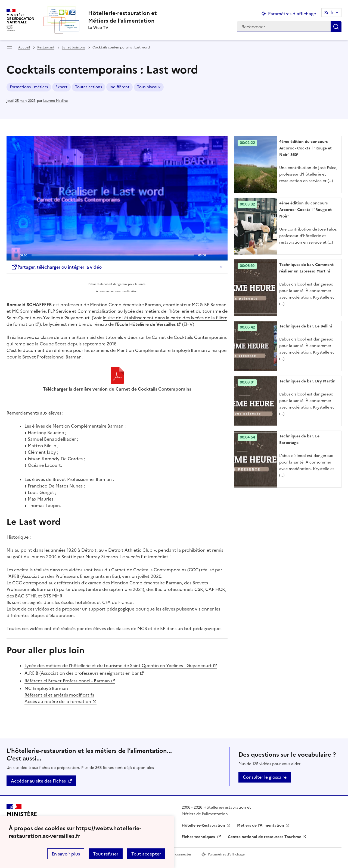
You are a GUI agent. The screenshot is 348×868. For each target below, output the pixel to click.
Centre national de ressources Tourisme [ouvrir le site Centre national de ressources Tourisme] (265, 837)
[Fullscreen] (220, 255)
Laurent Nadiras (56, 101)
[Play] (117, 198)
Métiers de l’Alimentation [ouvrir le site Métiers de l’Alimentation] (261, 825)
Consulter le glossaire (265, 777)
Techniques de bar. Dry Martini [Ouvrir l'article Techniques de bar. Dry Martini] (308, 381)
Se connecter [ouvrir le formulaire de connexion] (181, 854)
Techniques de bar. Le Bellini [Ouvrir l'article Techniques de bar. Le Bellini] (306, 326)
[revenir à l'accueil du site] (122, 17)
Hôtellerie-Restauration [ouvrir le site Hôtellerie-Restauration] (203, 825)
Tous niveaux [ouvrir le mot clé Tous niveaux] (149, 87)
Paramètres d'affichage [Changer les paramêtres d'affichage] (292, 14)
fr (332, 12)
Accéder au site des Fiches (38, 781)
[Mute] (212, 255)
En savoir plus (66, 854)
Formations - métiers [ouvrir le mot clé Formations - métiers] (29, 87)
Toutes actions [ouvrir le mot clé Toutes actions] (88, 87)
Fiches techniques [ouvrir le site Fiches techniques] (199, 837)
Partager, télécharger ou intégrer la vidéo (56, 267)
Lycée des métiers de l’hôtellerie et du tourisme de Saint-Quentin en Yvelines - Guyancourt (118, 665)
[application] (117, 198)
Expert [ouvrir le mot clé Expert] (61, 87)
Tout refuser (106, 854)
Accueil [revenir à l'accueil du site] (24, 47)
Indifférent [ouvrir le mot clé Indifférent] (119, 87)
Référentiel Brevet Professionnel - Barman (67, 681)
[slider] (113, 255)
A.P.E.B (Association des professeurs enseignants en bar (82, 673)
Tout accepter (146, 854)
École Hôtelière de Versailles (146, 324)
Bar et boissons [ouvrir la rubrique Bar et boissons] (73, 47)
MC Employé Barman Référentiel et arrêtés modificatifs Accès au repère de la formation (59, 695)
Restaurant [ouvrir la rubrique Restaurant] (46, 47)
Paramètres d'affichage (226, 854)
